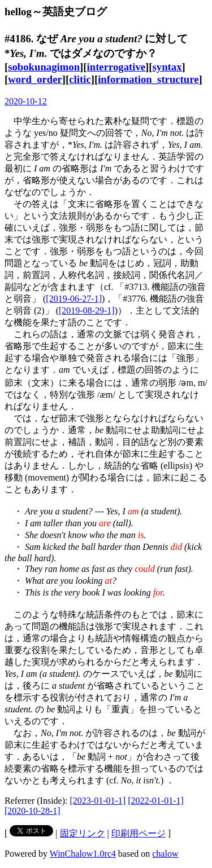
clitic (80, 79)
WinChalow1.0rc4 (83, 854)
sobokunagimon (44, 67)
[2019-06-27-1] (74, 299)
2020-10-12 (26, 101)
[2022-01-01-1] (156, 801)
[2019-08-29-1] (87, 310)
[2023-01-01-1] (98, 801)
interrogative (116, 67)
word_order (35, 79)
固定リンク (83, 833)
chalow (165, 854)
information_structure (148, 79)
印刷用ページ (139, 833)
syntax (167, 67)
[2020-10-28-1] (33, 811)
